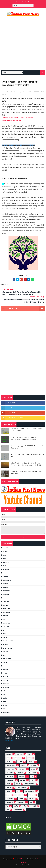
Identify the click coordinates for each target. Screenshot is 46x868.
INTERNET (36, 92)
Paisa (5, 634)
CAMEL (5, 573)
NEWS (5, 630)
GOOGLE (5, 605)
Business (6, 570)
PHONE (5, 638)
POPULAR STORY (8, 641)
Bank (4, 555)
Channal (6, 577)
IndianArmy (7, 609)
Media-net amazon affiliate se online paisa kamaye (17, 118)
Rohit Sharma (7, 648)
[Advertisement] (23, 45)
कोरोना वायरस (6, 688)
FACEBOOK (6, 595)
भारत (4, 709)
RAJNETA (5, 645)
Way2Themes (21, 859)
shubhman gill (8, 659)
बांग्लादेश (5, 698)
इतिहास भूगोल (6, 684)
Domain (5, 588)
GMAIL (5, 598)
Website (5, 670)
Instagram (6, 613)
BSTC (5, 566)
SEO (4, 655)
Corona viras (7, 580)
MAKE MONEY (7, 623)
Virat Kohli (6, 666)
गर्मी (4, 691)
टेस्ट (4, 695)
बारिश (4, 702)
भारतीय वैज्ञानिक (6, 713)
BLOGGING (6, 562)
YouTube (6, 680)
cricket (5, 584)
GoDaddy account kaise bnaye (11, 121)
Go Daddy (6, 602)
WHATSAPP (6, 673)
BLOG (4, 559)
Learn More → (10, 740)
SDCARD (5, 652)
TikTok (5, 663)
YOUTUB (5, 677)
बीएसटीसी (5, 706)
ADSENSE (6, 552)
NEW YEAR (6, 627)
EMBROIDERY (7, 591)
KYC (4, 620)
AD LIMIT (5, 548)
